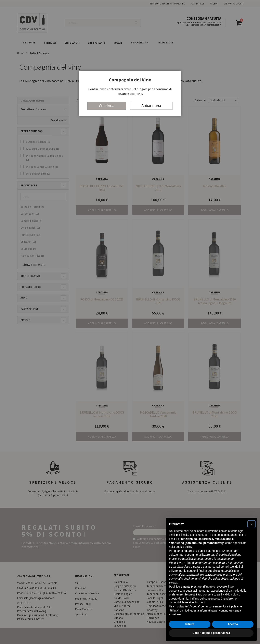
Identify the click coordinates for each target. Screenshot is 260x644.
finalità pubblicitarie (211, 571)
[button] (251, 524)
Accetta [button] (233, 624)
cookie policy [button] (184, 547)
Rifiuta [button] (190, 624)
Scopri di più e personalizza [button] (211, 633)
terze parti (232, 551)
